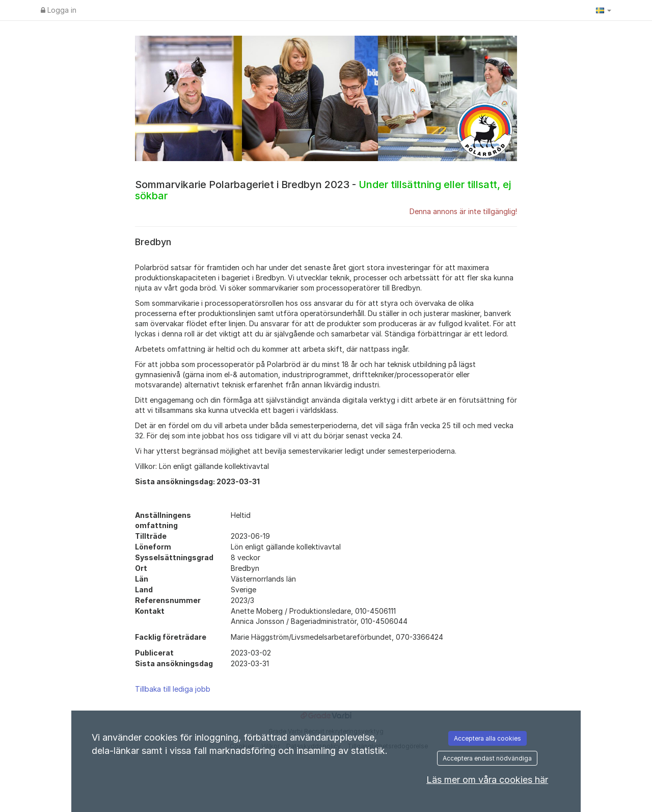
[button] (604, 10)
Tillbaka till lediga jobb (173, 689)
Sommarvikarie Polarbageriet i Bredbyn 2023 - (323, 190)
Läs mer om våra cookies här (487, 780)
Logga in (59, 10)
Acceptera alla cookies (487, 738)
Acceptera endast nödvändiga (487, 758)
